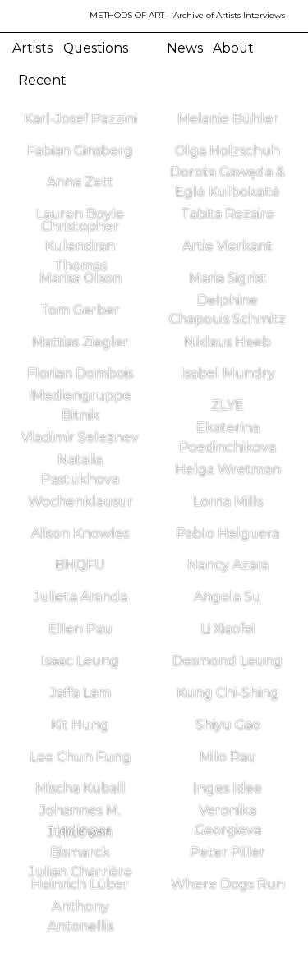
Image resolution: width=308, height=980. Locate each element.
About (233, 48)
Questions (96, 48)
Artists (32, 48)
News (185, 48)
